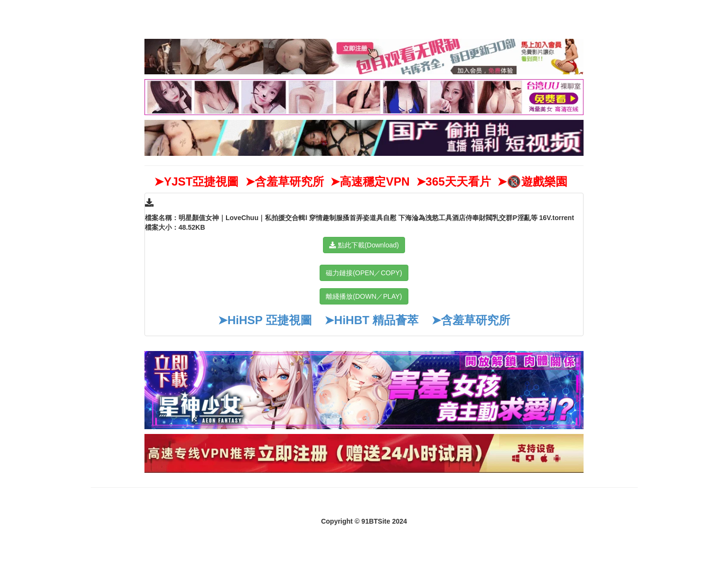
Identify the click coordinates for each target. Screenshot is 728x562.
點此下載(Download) (364, 245)
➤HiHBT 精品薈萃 (371, 320)
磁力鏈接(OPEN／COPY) (364, 273)
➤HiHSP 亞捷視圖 (265, 320)
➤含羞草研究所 (471, 320)
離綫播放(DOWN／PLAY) (364, 296)
